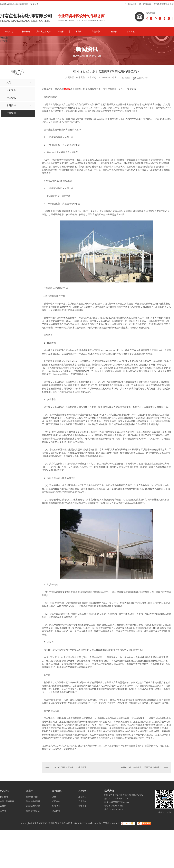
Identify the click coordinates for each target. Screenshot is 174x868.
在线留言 (147, 4)
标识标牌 (26, 31)
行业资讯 (56, 806)
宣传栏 (61, 31)
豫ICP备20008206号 (84, 823)
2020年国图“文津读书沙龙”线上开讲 (70, 767)
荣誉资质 (82, 806)
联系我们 (4, 41)
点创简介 (4, 38)
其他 (54, 797)
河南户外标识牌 (33, 801)
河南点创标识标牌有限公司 (26, 16)
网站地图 (132, 4)
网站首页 (9, 31)
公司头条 (56, 801)
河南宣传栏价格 (33, 806)
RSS (118, 823)
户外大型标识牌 (43, 31)
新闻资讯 (130, 31)
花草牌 (78, 31)
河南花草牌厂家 (33, 811)
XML (114, 823)
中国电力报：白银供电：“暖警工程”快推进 (140, 767)
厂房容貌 (82, 801)
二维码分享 (142, 78)
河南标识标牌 (32, 797)
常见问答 (56, 811)
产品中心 (96, 31)
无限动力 (107, 823)
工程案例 (113, 31)
